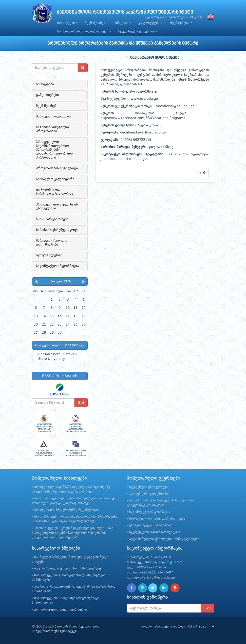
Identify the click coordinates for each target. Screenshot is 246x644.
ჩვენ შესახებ (97, 23)
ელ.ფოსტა (153, 17)
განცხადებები (47, 95)
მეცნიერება (181, 23)
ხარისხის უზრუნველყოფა (57, 230)
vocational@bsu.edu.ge (175, 106)
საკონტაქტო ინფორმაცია (57, 266)
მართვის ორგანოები (53, 116)
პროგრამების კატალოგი (57, 168)
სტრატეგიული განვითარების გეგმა (157, 519)
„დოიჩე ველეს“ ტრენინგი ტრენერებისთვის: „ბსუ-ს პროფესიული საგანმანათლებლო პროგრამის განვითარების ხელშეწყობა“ (74, 533)
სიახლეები (68, 23)
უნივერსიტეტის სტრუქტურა (151, 525)
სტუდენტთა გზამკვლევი (148, 487)
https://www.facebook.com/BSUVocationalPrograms (143, 118)
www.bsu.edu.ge (144, 99)
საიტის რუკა (175, 17)
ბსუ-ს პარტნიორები (52, 219)
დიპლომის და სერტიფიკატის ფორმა (55, 192)
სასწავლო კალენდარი (55, 179)
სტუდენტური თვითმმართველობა (156, 532)
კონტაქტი (195, 17)
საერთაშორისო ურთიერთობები (84, 31)
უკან (201, 173)
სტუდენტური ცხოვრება (138, 31)
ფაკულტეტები (150, 23)
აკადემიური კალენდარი (149, 494)
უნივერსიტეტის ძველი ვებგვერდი (61, 610)
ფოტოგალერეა (49, 255)
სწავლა (123, 23)
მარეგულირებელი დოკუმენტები (52, 242)
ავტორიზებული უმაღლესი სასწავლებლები (164, 539)
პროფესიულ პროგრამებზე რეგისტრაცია (67, 510)
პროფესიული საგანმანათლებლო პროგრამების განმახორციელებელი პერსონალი (54, 150)
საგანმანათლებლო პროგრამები (52, 129)
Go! (81, 403)
